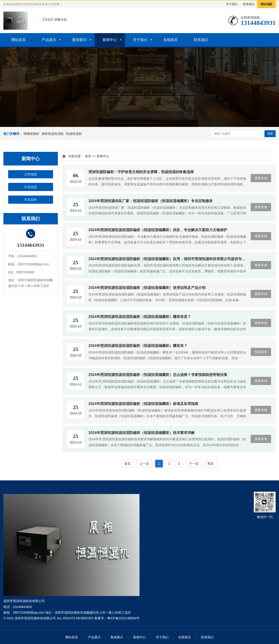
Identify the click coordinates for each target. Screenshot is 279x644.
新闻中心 (110, 40)
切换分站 (61, 19)
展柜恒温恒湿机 (53, 134)
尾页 (210, 464)
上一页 (144, 464)
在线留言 (171, 40)
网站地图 (266, 4)
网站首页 (19, 40)
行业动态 (31, 187)
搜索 (270, 134)
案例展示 (79, 40)
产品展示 (49, 40)
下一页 (194, 464)
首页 (88, 156)
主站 (48, 19)
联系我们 (249, 4)
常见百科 (31, 200)
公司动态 (31, 174)
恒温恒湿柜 (74, 134)
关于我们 (232, 4)
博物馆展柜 (31, 134)
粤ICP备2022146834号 (123, 618)
